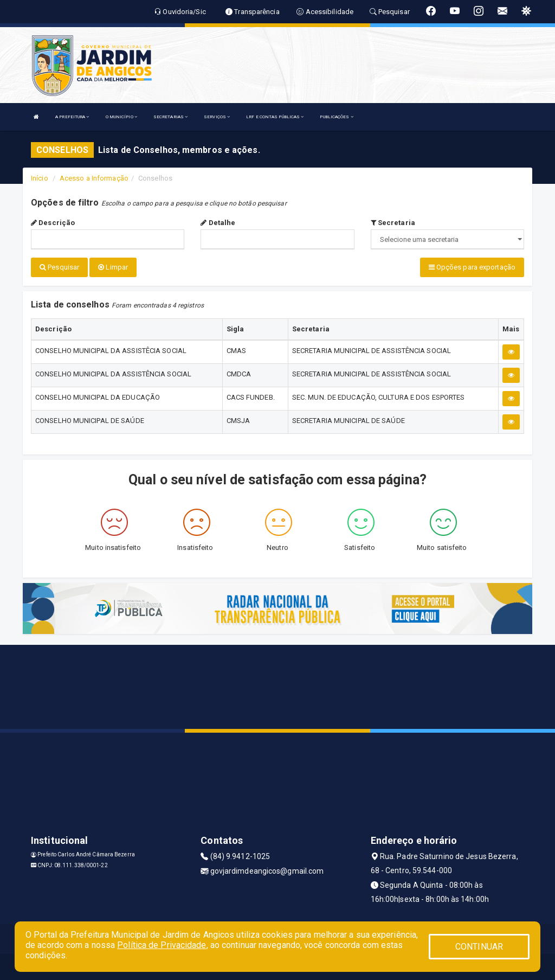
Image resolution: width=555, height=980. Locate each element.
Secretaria (393, 223)
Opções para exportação (472, 267)
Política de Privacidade (162, 945)
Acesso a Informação (94, 178)
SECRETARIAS (170, 117)
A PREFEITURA (72, 117)
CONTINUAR (479, 947)
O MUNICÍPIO (121, 117)
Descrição (53, 223)
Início (40, 178)
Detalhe (218, 223)
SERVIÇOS (217, 117)
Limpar (113, 267)
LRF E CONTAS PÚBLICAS (275, 117)
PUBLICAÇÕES (336, 117)
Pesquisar (59, 267)
